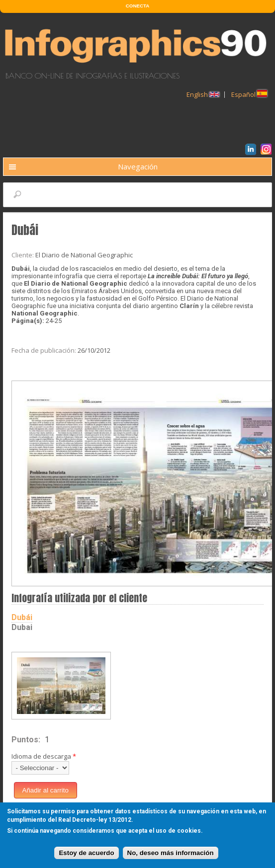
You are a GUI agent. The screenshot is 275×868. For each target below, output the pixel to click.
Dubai (22, 627)
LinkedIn (252, 151)
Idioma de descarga (44, 756)
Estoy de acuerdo (86, 854)
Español (249, 94)
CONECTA (137, 6)
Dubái (22, 617)
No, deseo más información (171, 854)
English (203, 94)
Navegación (138, 166)
